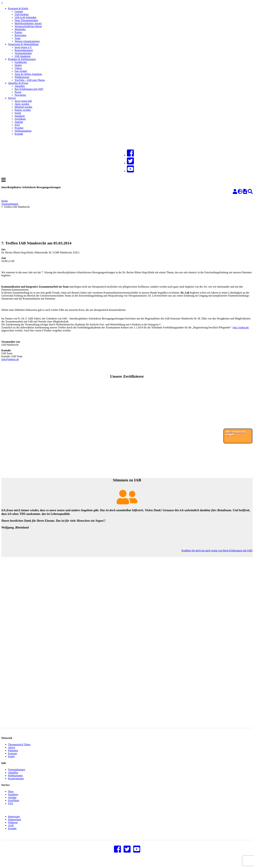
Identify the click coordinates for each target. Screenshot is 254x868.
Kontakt (19, 134)
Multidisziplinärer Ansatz (28, 23)
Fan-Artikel (21, 71)
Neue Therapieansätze (26, 20)
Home (5, 201)
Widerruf (13, 827)
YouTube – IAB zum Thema (30, 80)
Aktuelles (20, 86)
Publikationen (22, 77)
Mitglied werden (23, 107)
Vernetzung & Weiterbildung (23, 44)
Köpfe (11, 761)
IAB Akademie (23, 56)
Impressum (14, 821)
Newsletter (20, 95)
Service (12, 98)
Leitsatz (19, 11)
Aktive (12, 752)
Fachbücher (21, 62)
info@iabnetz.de (10, 359)
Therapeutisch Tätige (19, 749)
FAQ (17, 125)
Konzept (12, 758)
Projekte (19, 128)
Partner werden (23, 110)
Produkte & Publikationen (22, 59)
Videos (18, 68)
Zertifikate (20, 119)
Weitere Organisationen (27, 41)
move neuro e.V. (23, 47)
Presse (18, 92)
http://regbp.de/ (241, 327)
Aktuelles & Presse (18, 83)
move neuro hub (23, 101)
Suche (18, 113)
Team (18, 38)
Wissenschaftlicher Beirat (28, 26)
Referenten (20, 35)
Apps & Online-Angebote (28, 74)
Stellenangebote (23, 131)
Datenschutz (15, 824)
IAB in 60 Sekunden (25, 17)
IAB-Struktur (22, 14)
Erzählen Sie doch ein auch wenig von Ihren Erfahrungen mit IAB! (217, 550)
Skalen (18, 65)
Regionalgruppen (24, 50)
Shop (11, 796)
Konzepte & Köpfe (18, 8)
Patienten (13, 755)
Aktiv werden (22, 104)
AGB (11, 830)
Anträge (19, 122)
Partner (18, 32)
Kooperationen (16, 783)
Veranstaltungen (23, 53)
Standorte (20, 116)
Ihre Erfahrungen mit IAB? (29, 89)
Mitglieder (20, 29)
